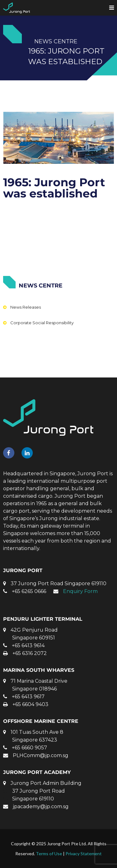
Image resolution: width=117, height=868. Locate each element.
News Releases (26, 307)
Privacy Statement (84, 854)
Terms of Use (49, 854)
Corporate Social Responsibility (42, 323)
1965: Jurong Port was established (54, 188)
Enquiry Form (80, 591)
